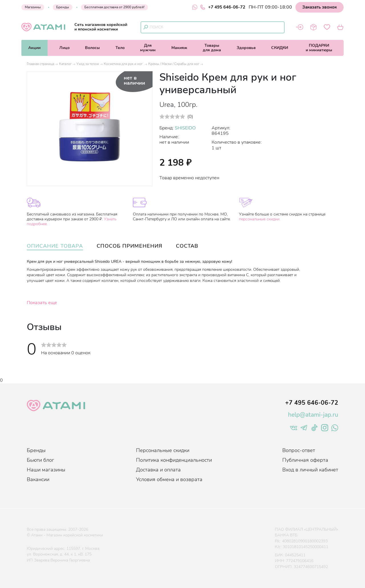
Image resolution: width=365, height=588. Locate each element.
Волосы (92, 48)
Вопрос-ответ (299, 450)
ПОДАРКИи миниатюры (319, 48)
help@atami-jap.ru (313, 415)
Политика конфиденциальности (174, 460)
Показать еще (42, 303)
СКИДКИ (280, 48)
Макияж (179, 48)
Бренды (63, 7)
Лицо (64, 48)
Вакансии (38, 479)
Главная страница (40, 64)
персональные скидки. (260, 219)
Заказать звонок (320, 7)
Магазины (33, 7)
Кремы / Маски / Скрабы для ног (174, 64)
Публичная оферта (305, 460)
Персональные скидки (163, 450)
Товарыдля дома (212, 48)
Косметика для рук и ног (124, 64)
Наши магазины (46, 470)
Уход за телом (88, 64)
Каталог (65, 64)
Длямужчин (148, 48)
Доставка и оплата (158, 470)
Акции (34, 48)
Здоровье (246, 48)
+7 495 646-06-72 (223, 7)
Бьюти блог (40, 460)
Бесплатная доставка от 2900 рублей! (114, 7)
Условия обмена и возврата (169, 479)
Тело (120, 48)
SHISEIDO (185, 128)
